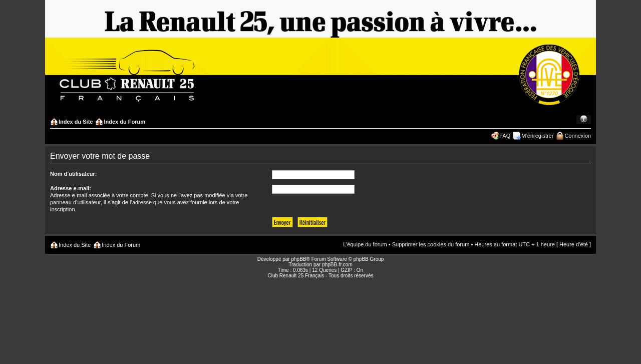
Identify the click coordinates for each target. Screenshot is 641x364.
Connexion (578, 136)
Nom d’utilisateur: (74, 174)
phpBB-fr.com (337, 265)
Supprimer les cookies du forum (431, 244)
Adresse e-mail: (71, 188)
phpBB (298, 259)
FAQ (505, 136)
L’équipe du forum (365, 244)
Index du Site (76, 122)
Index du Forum (124, 122)
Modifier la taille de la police (584, 120)
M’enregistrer (537, 136)
